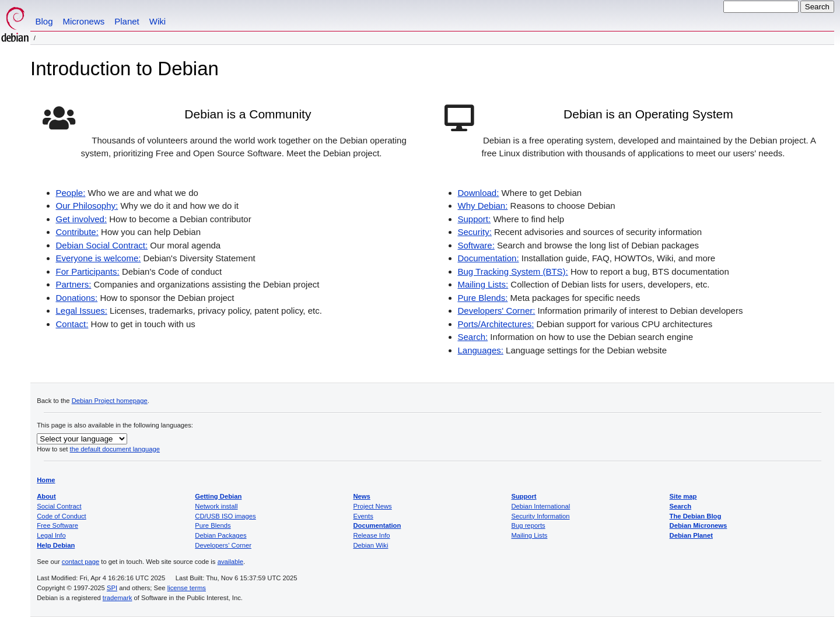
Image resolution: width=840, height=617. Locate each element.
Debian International (540, 506)
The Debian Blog (696, 516)
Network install (216, 506)
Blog (44, 21)
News (361, 496)
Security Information (540, 516)
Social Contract (59, 506)
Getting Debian (218, 496)
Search (681, 506)
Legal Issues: (82, 311)
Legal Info (51, 535)
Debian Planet (691, 535)
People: (71, 193)
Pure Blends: (483, 298)
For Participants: (88, 271)
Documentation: (489, 258)
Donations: (77, 298)
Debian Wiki (370, 545)
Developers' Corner (223, 545)
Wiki (157, 21)
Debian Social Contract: (102, 245)
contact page (80, 562)
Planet (127, 21)
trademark (118, 598)
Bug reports (528, 525)
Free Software (57, 525)
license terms (187, 588)
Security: (475, 232)
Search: (473, 337)
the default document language (115, 449)
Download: (479, 193)
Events (363, 516)
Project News (372, 506)
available (230, 562)
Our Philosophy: (87, 206)
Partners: (74, 284)
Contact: (72, 324)
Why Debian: (483, 206)
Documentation (377, 525)
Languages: (481, 350)
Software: (476, 245)
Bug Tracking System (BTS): (513, 271)
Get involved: (82, 219)
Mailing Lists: (483, 284)
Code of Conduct (61, 516)
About (46, 496)
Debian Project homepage (110, 401)
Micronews (84, 21)
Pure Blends (213, 525)
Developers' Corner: (497, 311)
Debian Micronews (699, 525)
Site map (683, 496)
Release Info (371, 535)
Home (46, 480)
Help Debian (56, 545)
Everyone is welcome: (99, 258)
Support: (475, 219)
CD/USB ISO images (225, 516)
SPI (112, 588)
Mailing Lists (529, 535)
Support (524, 496)
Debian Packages (220, 535)
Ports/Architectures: (496, 324)
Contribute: (77, 232)
